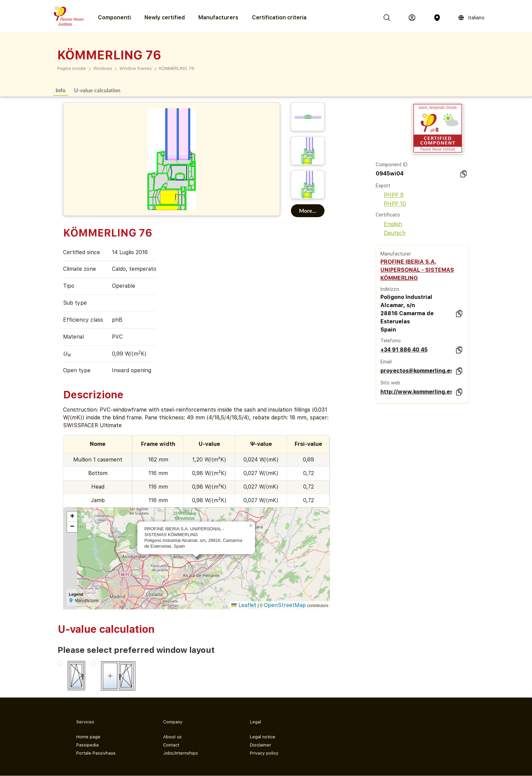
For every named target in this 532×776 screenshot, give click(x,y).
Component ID (392, 165)
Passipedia (87, 745)
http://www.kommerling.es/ (416, 392)
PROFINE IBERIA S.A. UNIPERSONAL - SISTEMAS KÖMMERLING (417, 270)
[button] (251, 526)
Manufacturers (218, 17)
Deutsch (391, 233)
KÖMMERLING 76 (177, 68)
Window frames (136, 68)
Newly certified (165, 17)
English (389, 224)
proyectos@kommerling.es (416, 371)
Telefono (391, 341)
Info (61, 90)
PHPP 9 (390, 195)
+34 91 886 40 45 (404, 350)
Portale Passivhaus (96, 753)
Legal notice (263, 737)
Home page (88, 737)
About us (172, 737)
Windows (103, 68)
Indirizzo (390, 289)
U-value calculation (97, 90)
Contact (171, 745)
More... (308, 211)
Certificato (388, 215)
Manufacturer (396, 254)
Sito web (390, 383)
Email (386, 362)
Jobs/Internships (181, 753)
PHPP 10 (391, 204)
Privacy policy (264, 753)
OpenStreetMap (285, 605)
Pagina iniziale (72, 68)
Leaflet (244, 605)
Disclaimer (261, 745)
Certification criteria (279, 17)
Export (383, 186)
